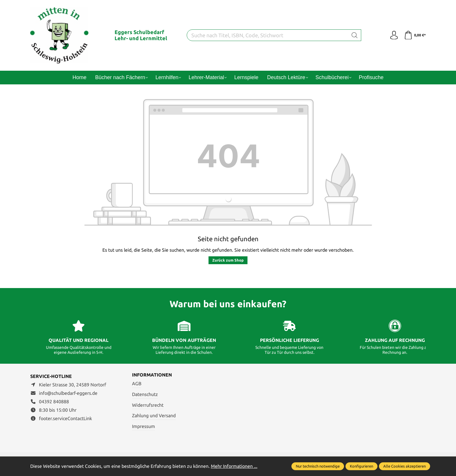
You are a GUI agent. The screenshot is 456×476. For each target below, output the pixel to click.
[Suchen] (355, 35)
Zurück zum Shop (228, 260)
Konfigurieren (361, 466)
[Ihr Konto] (394, 35)
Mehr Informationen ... (234, 466)
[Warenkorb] (415, 35)
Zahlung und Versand (154, 415)
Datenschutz (145, 394)
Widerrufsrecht (148, 405)
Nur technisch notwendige (318, 466)
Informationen (152, 375)
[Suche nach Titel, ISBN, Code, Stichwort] (268, 35)
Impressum (144, 426)
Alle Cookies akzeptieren (405, 466)
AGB (137, 384)
